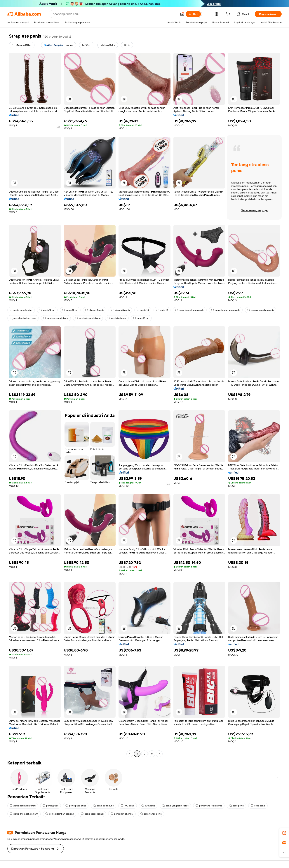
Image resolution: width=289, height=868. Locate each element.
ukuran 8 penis (95, 310)
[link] (284, 833)
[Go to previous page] (130, 754)
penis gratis (51, 806)
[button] (182, 14)
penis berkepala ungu (23, 806)
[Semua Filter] (22, 45)
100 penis (128, 806)
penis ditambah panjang (24, 814)
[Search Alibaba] (115, 14)
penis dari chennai (92, 814)
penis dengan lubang (56, 318)
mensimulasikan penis (261, 310)
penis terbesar (117, 318)
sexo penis (236, 806)
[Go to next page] (159, 754)
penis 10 (143, 310)
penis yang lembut (21, 310)
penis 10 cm (141, 318)
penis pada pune (76, 806)
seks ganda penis (151, 814)
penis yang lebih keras (175, 806)
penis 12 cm (47, 310)
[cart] (229, 15)
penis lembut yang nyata (190, 310)
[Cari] (193, 14)
